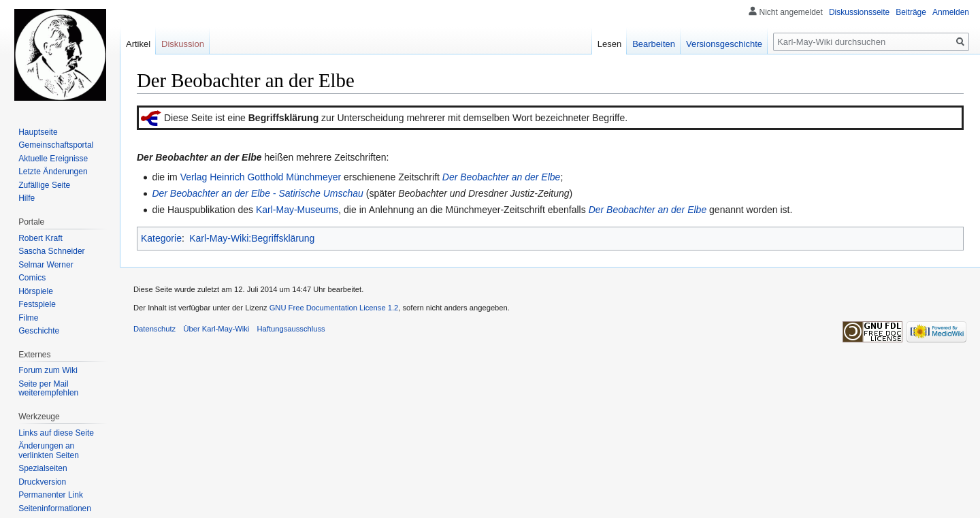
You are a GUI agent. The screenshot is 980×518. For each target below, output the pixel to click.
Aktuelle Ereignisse (53, 159)
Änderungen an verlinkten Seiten (49, 451)
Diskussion (183, 44)
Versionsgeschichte (724, 44)
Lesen (609, 44)
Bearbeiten (654, 44)
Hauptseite (38, 132)
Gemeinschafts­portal (56, 145)
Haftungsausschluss (291, 329)
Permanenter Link (51, 495)
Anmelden (951, 12)
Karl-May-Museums (297, 210)
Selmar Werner (46, 265)
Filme (28, 318)
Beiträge (911, 12)
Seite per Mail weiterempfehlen (48, 389)
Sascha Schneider (51, 251)
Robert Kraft (40, 238)
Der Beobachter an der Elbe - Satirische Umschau (257, 193)
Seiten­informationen (55, 508)
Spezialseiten (43, 468)
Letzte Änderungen (53, 172)
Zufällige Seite (44, 185)
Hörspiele (36, 291)
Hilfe (27, 198)
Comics (32, 278)
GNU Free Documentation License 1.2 (334, 308)
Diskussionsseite (859, 12)
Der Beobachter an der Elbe (502, 177)
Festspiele (37, 304)
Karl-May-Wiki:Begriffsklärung (252, 238)
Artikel (138, 44)
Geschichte (39, 331)
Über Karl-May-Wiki (216, 329)
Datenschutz (154, 329)
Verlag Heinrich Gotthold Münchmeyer (261, 177)
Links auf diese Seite (56, 433)
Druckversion (42, 482)
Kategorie (161, 238)
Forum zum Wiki (48, 370)
